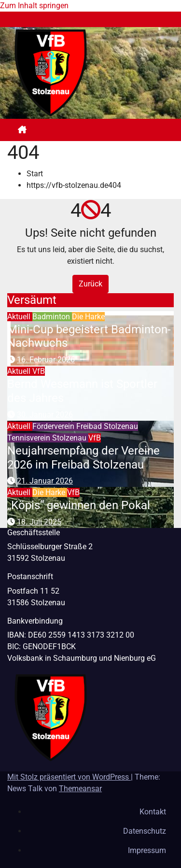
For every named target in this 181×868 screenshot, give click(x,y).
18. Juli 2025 (39, 522)
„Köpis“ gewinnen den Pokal (79, 505)
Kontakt (153, 812)
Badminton (52, 317)
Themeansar (80, 789)
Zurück (90, 284)
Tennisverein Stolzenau (48, 438)
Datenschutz (145, 831)
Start (35, 174)
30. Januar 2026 (45, 415)
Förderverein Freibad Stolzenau (85, 426)
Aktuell (20, 317)
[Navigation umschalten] (98, 130)
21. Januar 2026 (45, 481)
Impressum (147, 850)
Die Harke (88, 317)
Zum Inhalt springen (34, 6)
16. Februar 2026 (46, 360)
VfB (39, 371)
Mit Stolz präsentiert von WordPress (69, 777)
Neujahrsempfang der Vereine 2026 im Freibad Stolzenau (84, 458)
